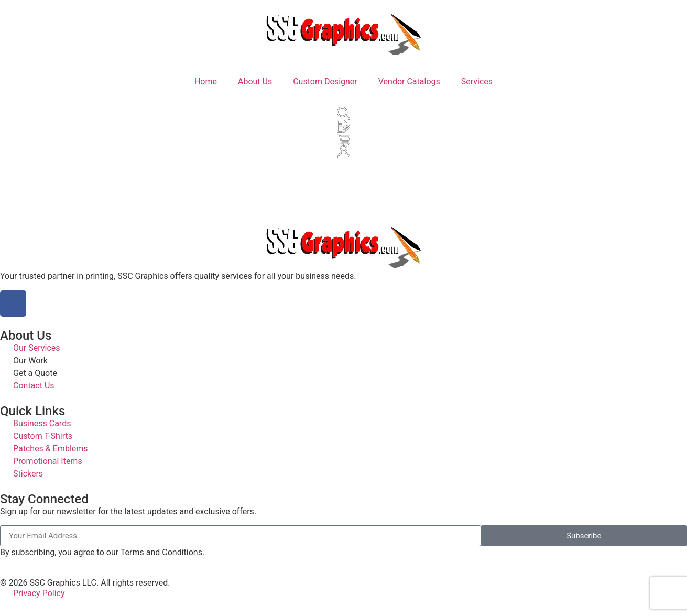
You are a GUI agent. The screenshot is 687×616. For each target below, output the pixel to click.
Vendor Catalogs (409, 82)
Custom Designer (325, 82)
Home (206, 82)
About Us (255, 82)
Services (477, 82)
